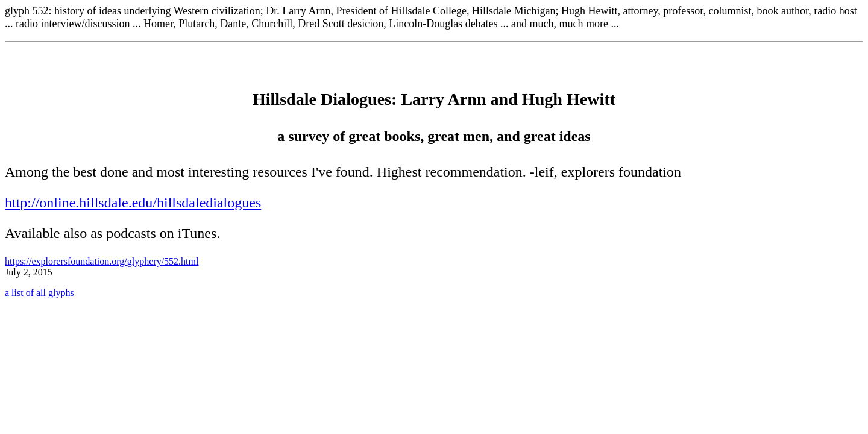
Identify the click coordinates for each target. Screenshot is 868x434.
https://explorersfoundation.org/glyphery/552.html (102, 261)
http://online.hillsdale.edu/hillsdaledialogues (133, 203)
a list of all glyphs (39, 293)
